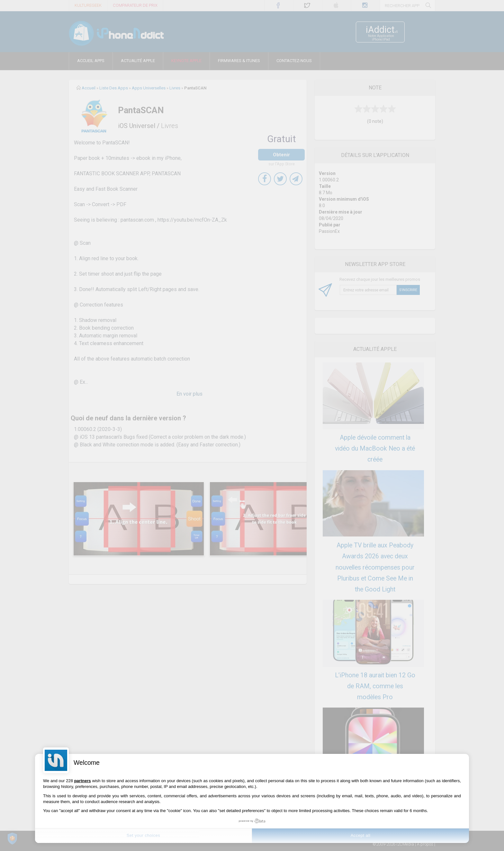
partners (83, 781)
